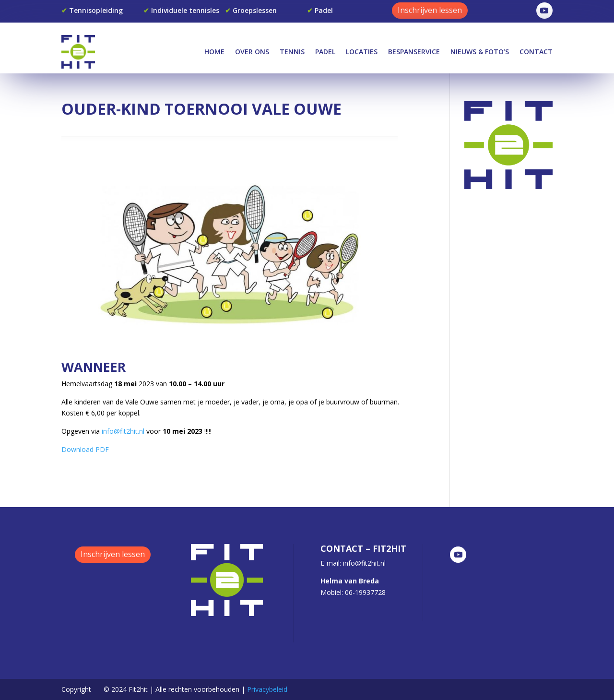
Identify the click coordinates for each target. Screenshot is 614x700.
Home (214, 52)
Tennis (292, 52)
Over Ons (252, 52)
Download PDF (85, 449)
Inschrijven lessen (430, 10)
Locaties (362, 52)
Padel (325, 52)
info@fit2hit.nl (123, 431)
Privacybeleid (267, 689)
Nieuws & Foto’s (480, 52)
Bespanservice (414, 52)
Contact (536, 52)
